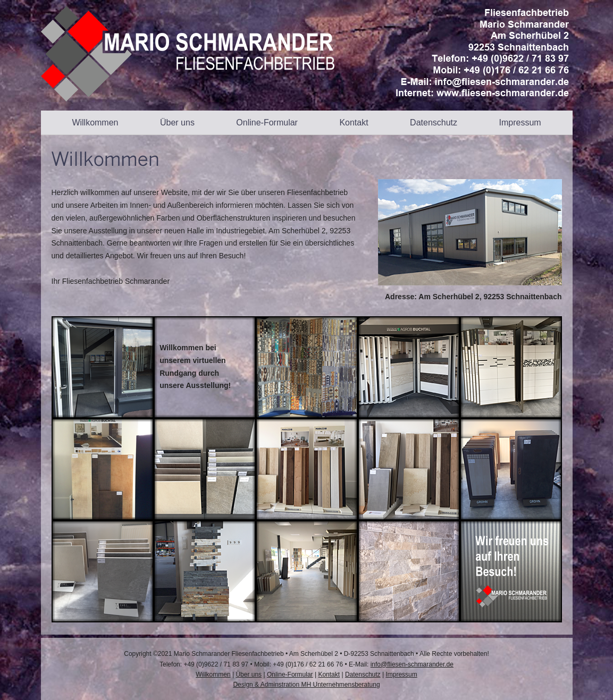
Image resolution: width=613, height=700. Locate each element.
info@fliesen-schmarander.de (412, 664)
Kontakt (354, 123)
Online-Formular (267, 123)
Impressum (520, 123)
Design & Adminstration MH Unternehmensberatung (306, 685)
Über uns (177, 123)
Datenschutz (434, 123)
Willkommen (95, 123)
